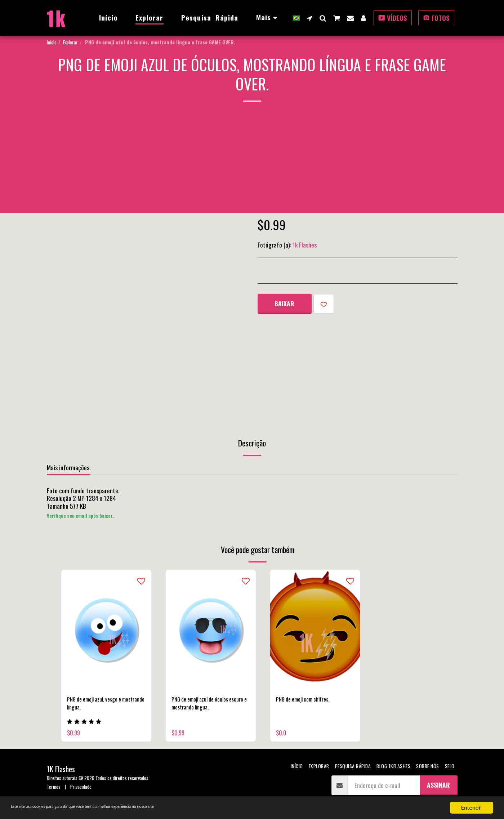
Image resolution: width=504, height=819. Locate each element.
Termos (54, 790)
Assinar (438, 789)
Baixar (284, 303)
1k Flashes (305, 245)
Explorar (70, 42)
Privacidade (81, 790)
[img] (106, 630)
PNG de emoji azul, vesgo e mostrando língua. (99, 705)
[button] (310, 18)
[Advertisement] (252, 163)
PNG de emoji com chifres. (307, 700)
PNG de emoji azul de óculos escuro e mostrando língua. (205, 705)
